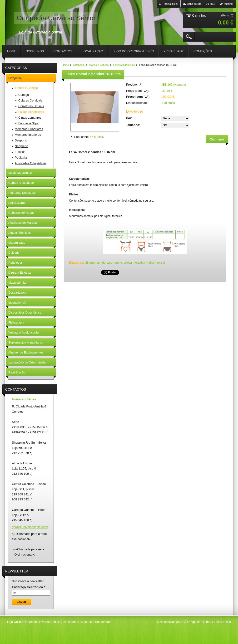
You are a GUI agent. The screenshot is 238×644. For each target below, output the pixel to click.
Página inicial (170, 4)
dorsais (107, 263)
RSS (213, 4)
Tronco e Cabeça (99, 65)
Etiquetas (76, 262)
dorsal (161, 263)
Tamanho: (133, 125)
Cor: (129, 118)
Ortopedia (79, 65)
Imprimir (229, 4)
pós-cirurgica (123, 263)
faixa (151, 263)
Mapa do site (194, 4)
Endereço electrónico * (28, 587)
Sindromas (92, 263)
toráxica (140, 263)
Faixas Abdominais (124, 65)
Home (65, 65)
